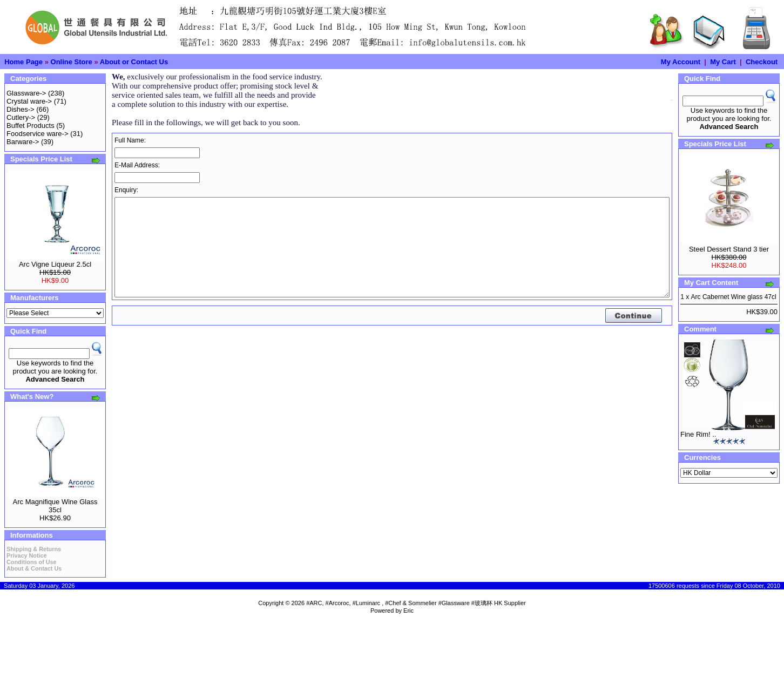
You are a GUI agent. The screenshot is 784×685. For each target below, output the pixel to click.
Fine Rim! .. (698, 434)
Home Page (23, 62)
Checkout (762, 62)
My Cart (723, 62)
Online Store (72, 62)
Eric (408, 611)
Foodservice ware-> (38, 134)
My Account (681, 62)
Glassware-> (26, 93)
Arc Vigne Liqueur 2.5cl (55, 264)
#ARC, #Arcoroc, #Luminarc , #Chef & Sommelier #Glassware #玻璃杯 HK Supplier (416, 603)
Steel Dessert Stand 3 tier (729, 249)
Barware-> (23, 142)
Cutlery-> (21, 117)
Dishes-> (21, 109)
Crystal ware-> (29, 101)
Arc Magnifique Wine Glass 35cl (55, 506)
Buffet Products (31, 126)
